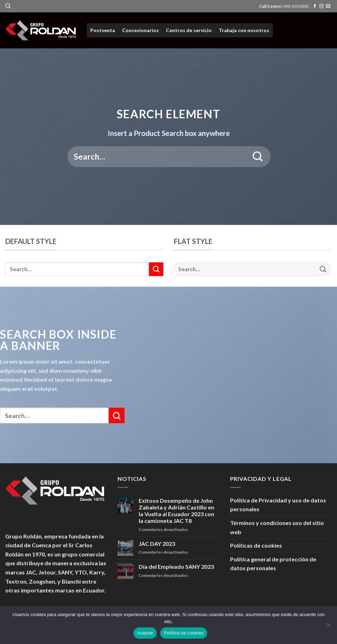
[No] (328, 627)
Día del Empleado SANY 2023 (176, 567)
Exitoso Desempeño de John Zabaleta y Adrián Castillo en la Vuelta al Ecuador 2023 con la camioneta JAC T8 (176, 511)
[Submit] (258, 157)
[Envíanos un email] (328, 6)
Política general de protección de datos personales (273, 564)
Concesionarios (140, 30)
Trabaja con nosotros (244, 30)
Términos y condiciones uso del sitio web (277, 527)
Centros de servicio (189, 30)
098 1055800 (296, 6)
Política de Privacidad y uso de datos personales (278, 505)
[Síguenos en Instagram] (321, 6)
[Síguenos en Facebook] (315, 6)
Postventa (103, 30)
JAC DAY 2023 (157, 544)
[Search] (8, 6)
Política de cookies (184, 633)
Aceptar (145, 633)
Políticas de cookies (256, 545)
